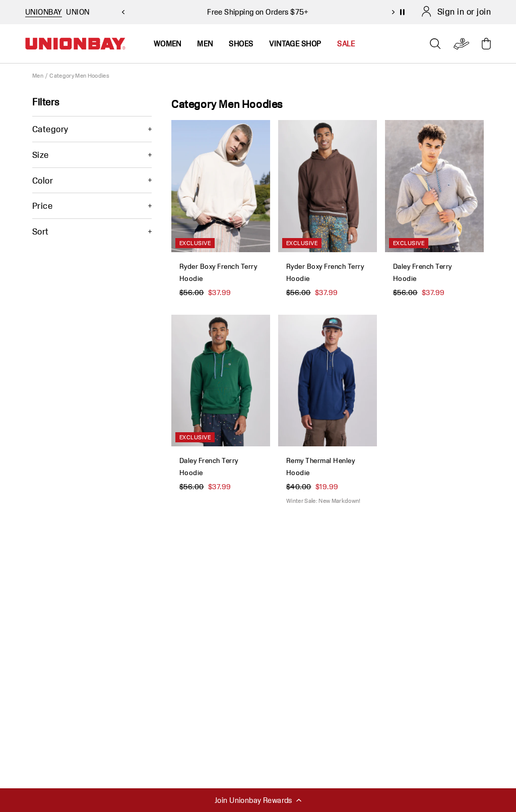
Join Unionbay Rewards (258, 800)
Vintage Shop (295, 44)
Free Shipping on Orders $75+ (258, 12)
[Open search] (435, 44)
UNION (78, 12)
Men (38, 75)
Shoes (241, 44)
